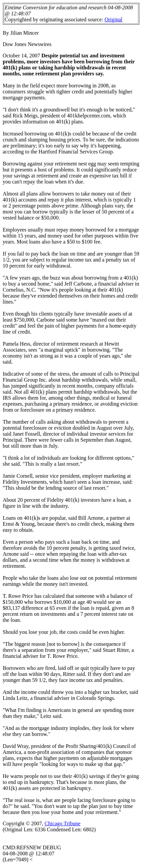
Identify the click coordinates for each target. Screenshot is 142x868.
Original (113, 20)
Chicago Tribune (62, 823)
